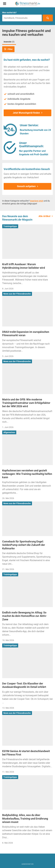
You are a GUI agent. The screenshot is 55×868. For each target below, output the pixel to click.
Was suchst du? (9, 13)
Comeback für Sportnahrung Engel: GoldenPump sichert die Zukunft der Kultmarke (24, 545)
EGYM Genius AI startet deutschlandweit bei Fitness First (26, 753)
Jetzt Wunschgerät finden (26, 113)
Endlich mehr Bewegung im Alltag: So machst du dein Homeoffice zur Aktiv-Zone (25, 616)
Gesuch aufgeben (26, 186)
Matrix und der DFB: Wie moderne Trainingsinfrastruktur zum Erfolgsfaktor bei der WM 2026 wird (26, 403)
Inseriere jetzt (37, 201)
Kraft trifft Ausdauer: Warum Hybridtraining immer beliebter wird (24, 266)
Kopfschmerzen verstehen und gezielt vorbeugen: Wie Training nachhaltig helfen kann (27, 474)
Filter (8, 49)
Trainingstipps (10, 226)
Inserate (9, 42)
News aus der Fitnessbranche (17, 294)
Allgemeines (9, 432)
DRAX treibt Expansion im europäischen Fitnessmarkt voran (26, 334)
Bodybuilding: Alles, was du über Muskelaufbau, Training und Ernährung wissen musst (25, 819)
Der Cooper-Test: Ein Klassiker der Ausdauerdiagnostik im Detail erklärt (24, 685)
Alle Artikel (44, 216)
